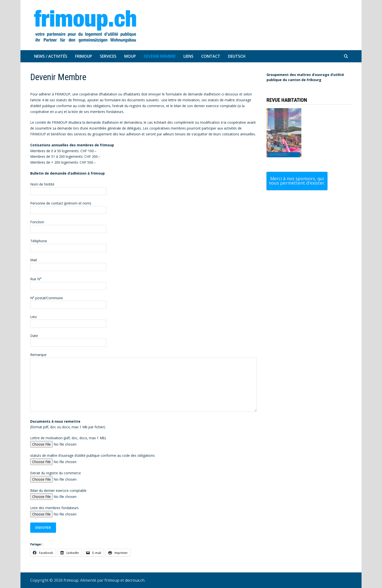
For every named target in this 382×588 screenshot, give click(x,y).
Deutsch (237, 56)
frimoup (71, 580)
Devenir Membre (160, 56)
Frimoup (84, 56)
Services (108, 56)
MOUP (130, 56)
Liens (188, 56)
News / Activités (51, 56)
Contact (211, 56)
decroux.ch (135, 580)
